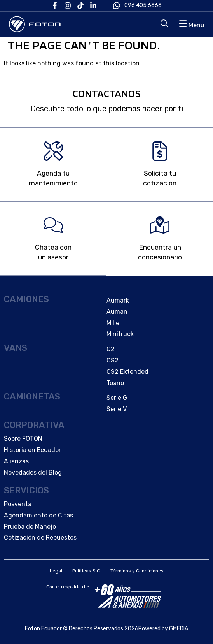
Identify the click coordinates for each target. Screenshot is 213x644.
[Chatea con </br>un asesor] (53, 225)
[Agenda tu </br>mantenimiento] (53, 151)
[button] (191, 24)
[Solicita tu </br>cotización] (160, 151)
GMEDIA (179, 629)
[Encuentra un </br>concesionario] (160, 225)
